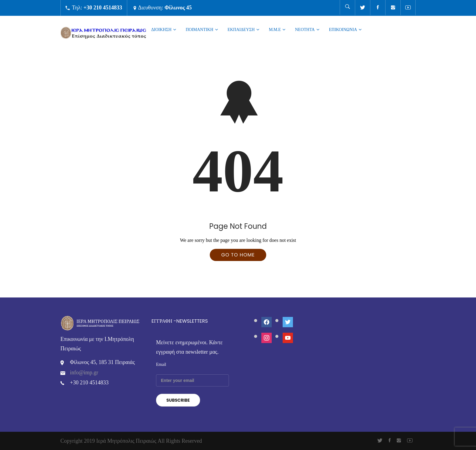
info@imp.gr (84, 373)
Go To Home (238, 255)
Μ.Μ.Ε (275, 29)
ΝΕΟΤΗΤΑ (305, 29)
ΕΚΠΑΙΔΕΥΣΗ (241, 29)
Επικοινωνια (343, 29)
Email (161, 364)
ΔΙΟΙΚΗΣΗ (161, 29)
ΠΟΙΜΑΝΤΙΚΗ (200, 29)
